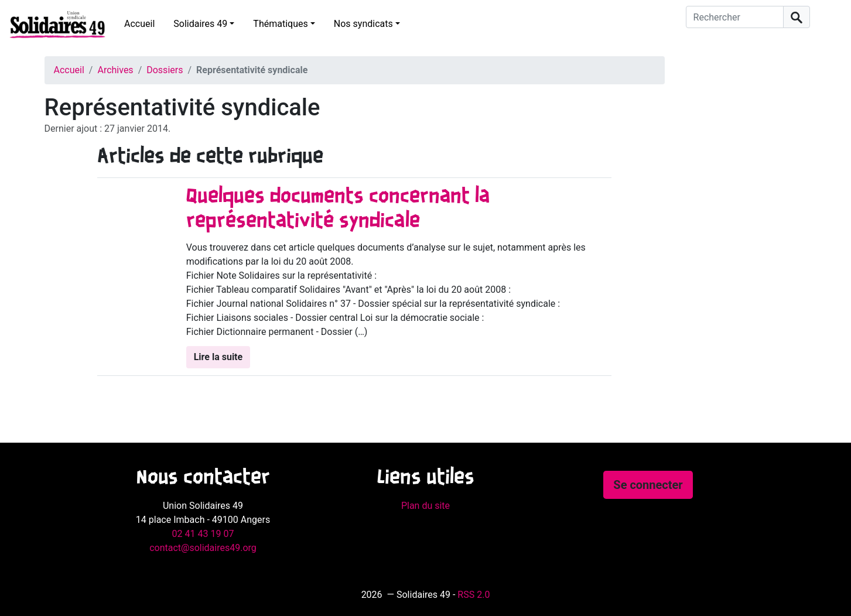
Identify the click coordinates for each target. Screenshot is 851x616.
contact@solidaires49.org (203, 548)
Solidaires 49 (200, 24)
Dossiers (165, 70)
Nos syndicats (363, 24)
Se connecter (648, 485)
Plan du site (425, 506)
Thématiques (280, 24)
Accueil (139, 24)
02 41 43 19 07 (203, 534)
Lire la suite (218, 357)
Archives (115, 70)
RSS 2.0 (474, 595)
